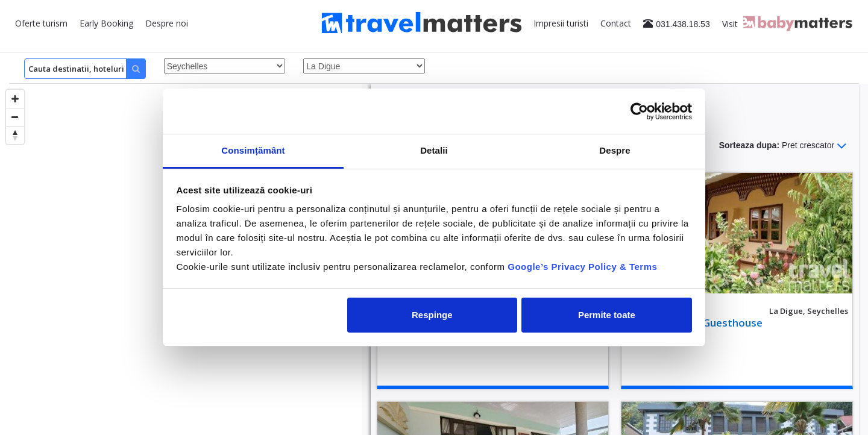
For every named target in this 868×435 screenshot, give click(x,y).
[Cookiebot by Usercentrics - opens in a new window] (639, 111)
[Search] (85, 69)
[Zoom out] (15, 117)
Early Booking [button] (106, 23)
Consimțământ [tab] (253, 150)
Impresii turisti (561, 23)
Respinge (432, 315)
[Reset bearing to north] (15, 135)
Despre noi (167, 23)
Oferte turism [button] (41, 23)
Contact (616, 23)
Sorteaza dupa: (783, 146)
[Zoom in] (15, 99)
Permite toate (607, 315)
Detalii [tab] (434, 150)
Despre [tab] (615, 150)
